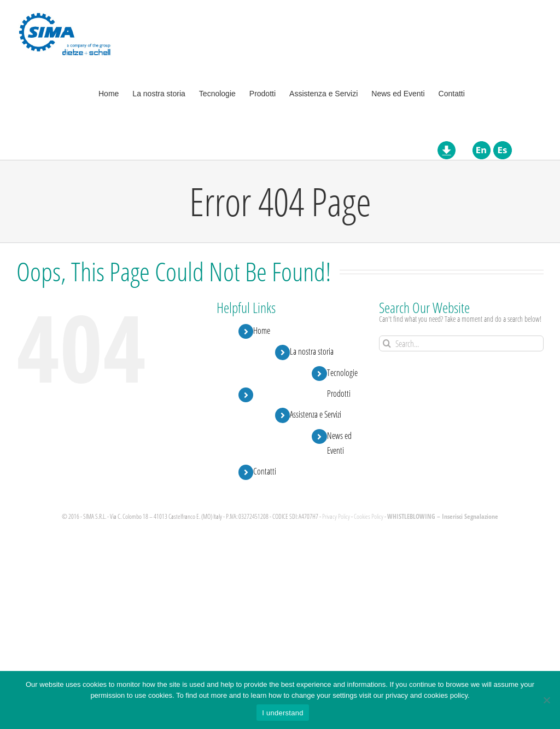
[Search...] (461, 343)
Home (262, 330)
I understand (282, 713)
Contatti (265, 471)
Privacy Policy (336, 516)
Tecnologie (342, 372)
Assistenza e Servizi (316, 414)
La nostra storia (312, 351)
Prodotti (339, 393)
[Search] (387, 343)
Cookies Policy (369, 516)
